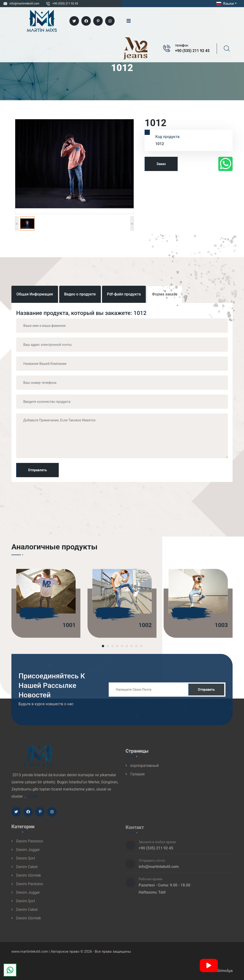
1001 (69, 625)
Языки (225, 4)
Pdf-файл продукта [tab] (124, 294)
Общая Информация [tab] (35, 294)
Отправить (206, 694)
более (33, 800)
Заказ (161, 164)
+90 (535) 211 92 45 (65, 4)
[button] (103, 646)
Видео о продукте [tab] (80, 294)
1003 (221, 625)
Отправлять (37, 470)
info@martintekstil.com (24, 4)
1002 (145, 625)
